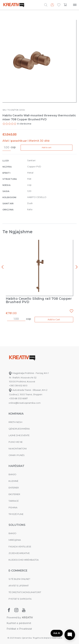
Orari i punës (17, 455)
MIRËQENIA (15, 540)
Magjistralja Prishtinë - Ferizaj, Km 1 (29, 373)
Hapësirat (16, 466)
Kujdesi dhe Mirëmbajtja (24, 560)
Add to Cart (54, 319)
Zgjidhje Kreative (19, 553)
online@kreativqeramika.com (25, 403)
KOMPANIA (16, 414)
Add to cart (47, 147)
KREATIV (27, 618)
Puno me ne (16, 442)
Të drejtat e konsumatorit (25, 592)
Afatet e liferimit (19, 586)
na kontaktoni (18, 449)
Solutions (17, 525)
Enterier (14, 488)
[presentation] (2, 267)
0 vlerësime (24, 124)
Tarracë (14, 501)
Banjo (12, 474)
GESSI (22, 110)
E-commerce (18, 571)
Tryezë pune (16, 514)
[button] (59, 5)
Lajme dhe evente (19, 435)
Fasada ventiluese (20, 547)
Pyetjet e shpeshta (20, 599)
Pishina (13, 507)
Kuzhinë (13, 481)
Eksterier (14, 494)
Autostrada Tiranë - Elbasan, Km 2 (28, 390)
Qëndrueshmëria (19, 429)
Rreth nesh (15, 422)
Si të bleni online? (19, 579)
